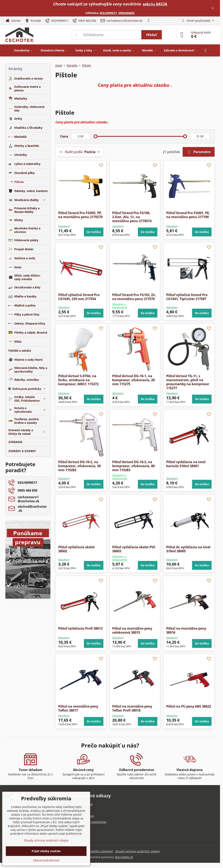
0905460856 (126, 13)
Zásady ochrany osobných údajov (137, 851)
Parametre (199, 152)
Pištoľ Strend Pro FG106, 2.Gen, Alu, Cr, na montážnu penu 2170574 (132, 217)
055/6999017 (108, 13)
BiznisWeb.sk (124, 857)
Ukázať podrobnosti (46, 860)
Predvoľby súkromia (100, 851)
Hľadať (152, 35)
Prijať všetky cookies (46, 851)
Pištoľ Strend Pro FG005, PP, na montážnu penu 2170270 (80, 215)
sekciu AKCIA (155, 4)
